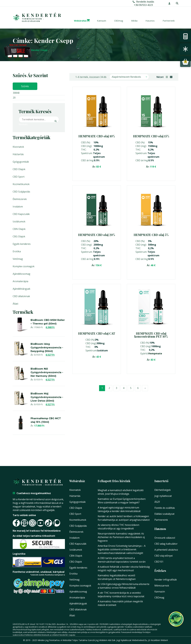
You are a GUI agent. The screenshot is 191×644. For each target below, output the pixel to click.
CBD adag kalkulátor (166, 544)
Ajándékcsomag (21, 274)
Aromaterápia (20, 281)
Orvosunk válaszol (165, 538)
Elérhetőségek (163, 490)
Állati (15, 304)
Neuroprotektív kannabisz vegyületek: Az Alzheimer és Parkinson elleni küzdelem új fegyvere (121, 537)
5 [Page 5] (131, 388)
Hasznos (150, 21)
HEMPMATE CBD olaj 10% (97, 136)
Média (134, 21)
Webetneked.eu (140, 640)
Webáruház (80, 21)
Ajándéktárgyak (21, 289)
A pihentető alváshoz (166, 550)
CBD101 (159, 562)
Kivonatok (18, 147)
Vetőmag (18, 259)
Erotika (17, 251)
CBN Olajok (19, 229)
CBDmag (119, 21)
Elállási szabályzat (164, 514)
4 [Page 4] (124, 388)
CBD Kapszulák (21, 214)
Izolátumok (19, 221)
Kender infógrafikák (166, 580)
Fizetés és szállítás (165, 508)
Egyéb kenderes (22, 244)
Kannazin (102, 21)
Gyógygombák (21, 162)
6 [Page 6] (138, 388)
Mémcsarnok (162, 586)
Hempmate (155, 353)
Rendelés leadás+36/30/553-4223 (143, 3)
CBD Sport (19, 177)
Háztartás (18, 154)
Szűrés (25, 86)
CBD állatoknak (21, 296)
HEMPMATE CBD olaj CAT (97, 333)
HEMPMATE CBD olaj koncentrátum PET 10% (151, 335)
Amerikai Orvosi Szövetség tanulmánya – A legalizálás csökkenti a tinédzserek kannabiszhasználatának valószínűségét (122, 549)
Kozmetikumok (21, 184)
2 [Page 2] (109, 388)
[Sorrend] (129, 77)
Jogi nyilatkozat (163, 496)
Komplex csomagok (24, 266)
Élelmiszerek (20, 199)
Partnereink (169, 21)
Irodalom (18, 207)
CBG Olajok (19, 236)
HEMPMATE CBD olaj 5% (151, 235)
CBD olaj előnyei (164, 556)
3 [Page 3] (116, 388)
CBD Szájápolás (21, 192)
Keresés (21, 124)
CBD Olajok (19, 169)
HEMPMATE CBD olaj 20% (97, 235)
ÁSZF (157, 502)
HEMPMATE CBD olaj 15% (151, 136)
